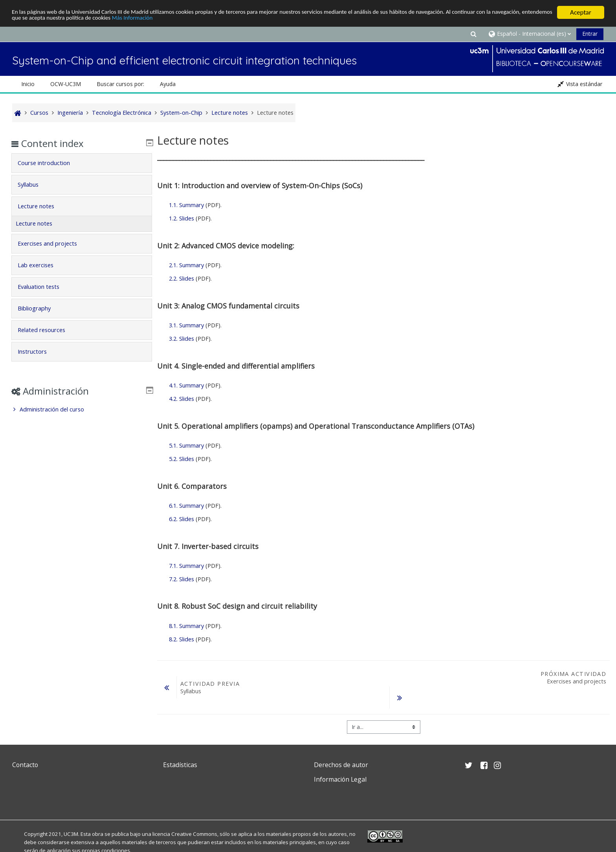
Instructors (38, 352)
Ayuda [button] (168, 84)
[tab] (82, 163)
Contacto (25, 765)
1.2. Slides (181, 218)
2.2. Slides (181, 278)
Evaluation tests (44, 287)
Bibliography (40, 308)
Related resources (47, 330)
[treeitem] (82, 409)
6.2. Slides (181, 519)
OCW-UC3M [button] (66, 84)
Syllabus (34, 185)
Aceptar (581, 12)
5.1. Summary (186, 445)
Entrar (590, 34)
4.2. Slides (181, 399)
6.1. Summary (186, 506)
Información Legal (340, 779)
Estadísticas (180, 765)
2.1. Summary (186, 265)
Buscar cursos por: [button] (120, 84)
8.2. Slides (181, 639)
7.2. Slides (181, 579)
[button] (473, 34)
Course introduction (49, 163)
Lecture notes (41, 206)
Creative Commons (194, 834)
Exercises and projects (53, 243)
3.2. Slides (181, 339)
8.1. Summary (186, 626)
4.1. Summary (186, 385)
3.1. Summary (186, 325)
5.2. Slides (181, 459)
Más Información (217, 19)
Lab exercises (41, 265)
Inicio (28, 84)
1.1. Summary (186, 205)
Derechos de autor (341, 765)
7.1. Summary (186, 566)
